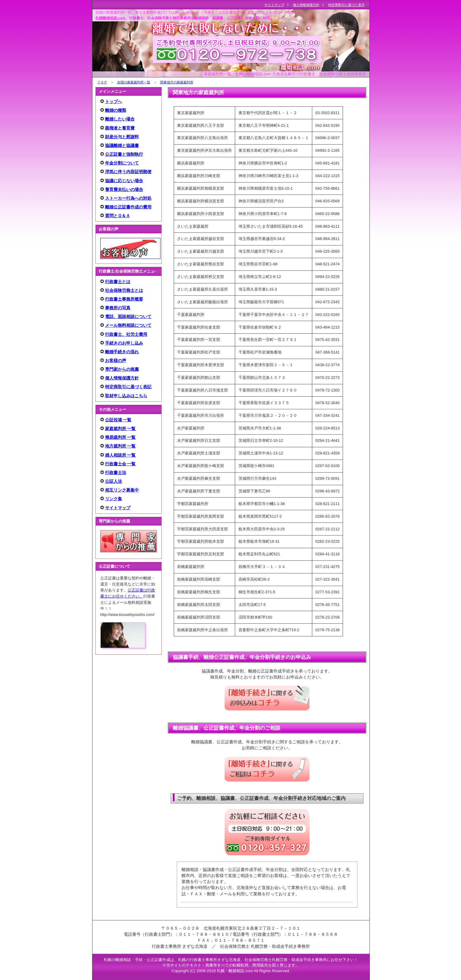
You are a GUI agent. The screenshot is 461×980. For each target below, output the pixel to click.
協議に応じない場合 (124, 181)
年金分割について (122, 163)
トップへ (114, 101)
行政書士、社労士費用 (126, 334)
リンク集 (114, 499)
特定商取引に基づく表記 (128, 387)
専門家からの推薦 (122, 369)
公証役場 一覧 (118, 420)
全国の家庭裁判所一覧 (134, 82)
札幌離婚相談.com (111, 18)
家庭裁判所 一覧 (120, 429)
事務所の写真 (118, 308)
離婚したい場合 (120, 119)
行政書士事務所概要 (124, 299)
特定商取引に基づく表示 (346, 5)
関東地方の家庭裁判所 (177, 82)
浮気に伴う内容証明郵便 (128, 172)
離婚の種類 (116, 110)
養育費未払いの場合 (124, 189)
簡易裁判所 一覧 (120, 437)
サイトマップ (118, 508)
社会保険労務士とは (124, 290)
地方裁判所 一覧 (120, 446)
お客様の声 (116, 360)
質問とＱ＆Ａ (118, 216)
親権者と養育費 (120, 128)
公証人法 (114, 481)
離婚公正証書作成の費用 (128, 207)
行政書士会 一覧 (120, 464)
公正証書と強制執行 (124, 154)
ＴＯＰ (102, 82)
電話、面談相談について (128, 317)
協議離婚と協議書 (122, 145)
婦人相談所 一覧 (120, 455)
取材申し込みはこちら (126, 396)
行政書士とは (118, 282)
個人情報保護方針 (122, 378)
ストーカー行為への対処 (128, 198)
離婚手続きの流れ (122, 352)
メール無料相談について (128, 325)
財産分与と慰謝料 (122, 137)
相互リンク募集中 (122, 490)
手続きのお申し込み (124, 343)
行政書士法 (116, 473)
